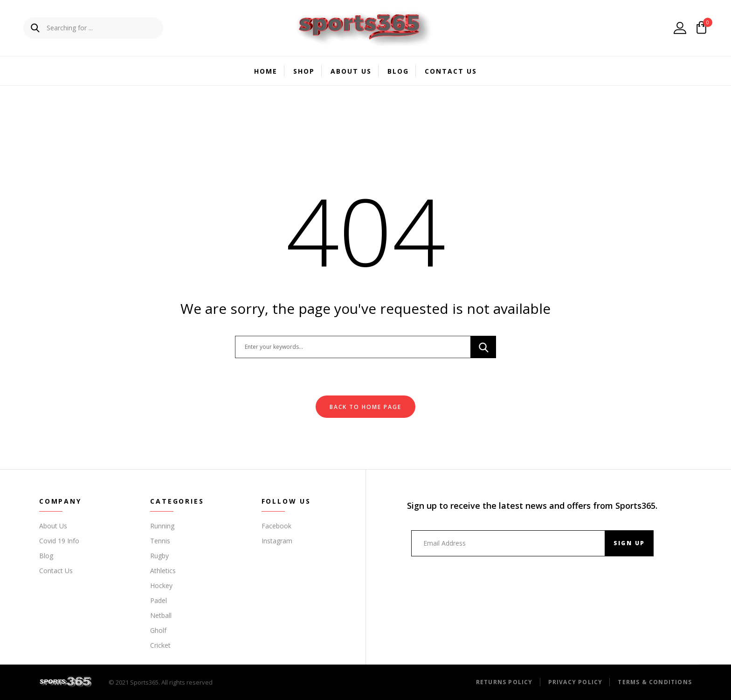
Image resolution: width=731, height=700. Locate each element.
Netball (161, 615)
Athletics (163, 571)
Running (162, 526)
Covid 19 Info (59, 541)
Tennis (160, 541)
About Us (351, 71)
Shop (304, 71)
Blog (398, 71)
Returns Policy (504, 682)
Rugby (159, 556)
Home (266, 71)
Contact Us (451, 71)
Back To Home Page (365, 407)
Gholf (158, 630)
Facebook (276, 526)
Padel (159, 600)
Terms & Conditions (655, 682)
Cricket (160, 645)
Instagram (277, 541)
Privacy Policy (576, 682)
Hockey (161, 586)
